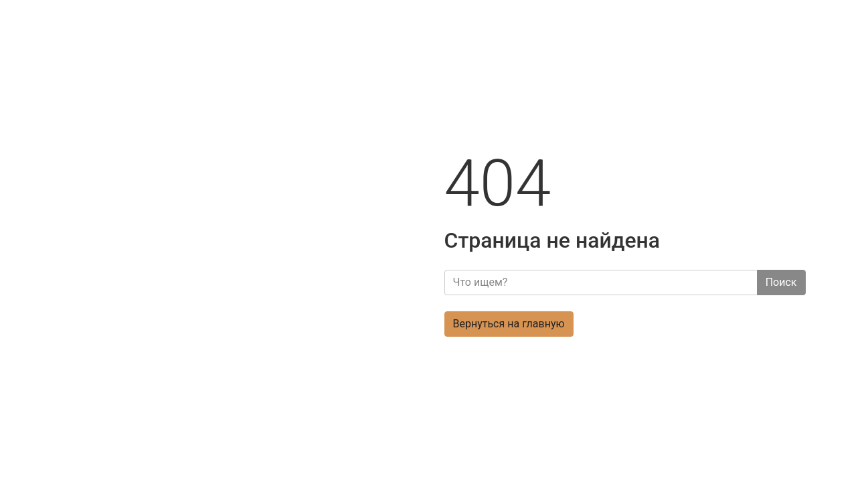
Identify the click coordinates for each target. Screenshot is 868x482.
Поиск (781, 282)
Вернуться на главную (509, 324)
